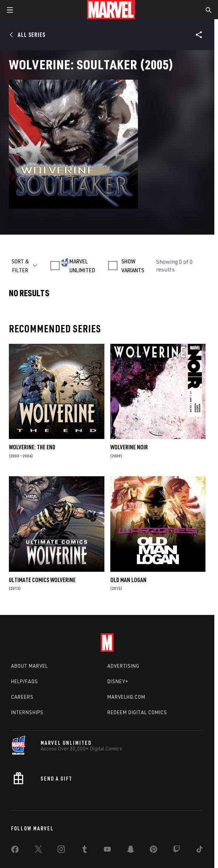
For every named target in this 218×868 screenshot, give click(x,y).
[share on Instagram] (61, 851)
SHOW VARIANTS (133, 266)
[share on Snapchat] (131, 851)
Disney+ (118, 681)
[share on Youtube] (107, 851)
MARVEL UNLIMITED (82, 266)
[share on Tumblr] (84, 851)
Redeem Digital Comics (137, 712)
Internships (27, 712)
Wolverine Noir (129, 447)
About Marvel (30, 666)
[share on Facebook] (15, 851)
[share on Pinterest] (153, 851)
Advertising (123, 666)
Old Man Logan (128, 580)
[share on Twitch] (177, 851)
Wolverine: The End (32, 447)
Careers (22, 697)
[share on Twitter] (38, 851)
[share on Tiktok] (200, 851)
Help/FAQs (25, 681)
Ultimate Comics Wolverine (42, 580)
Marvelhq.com (126, 697)
